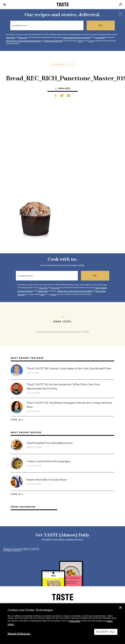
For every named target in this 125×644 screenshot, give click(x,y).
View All (17, 420)
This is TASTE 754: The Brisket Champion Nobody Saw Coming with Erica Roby (69, 405)
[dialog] (63, 624)
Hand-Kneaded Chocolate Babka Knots (50, 443)
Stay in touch (12, 549)
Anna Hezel (64, 88)
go (101, 25)
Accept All (106, 632)
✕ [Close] (120, 608)
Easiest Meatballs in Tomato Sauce (47, 479)
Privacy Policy (75, 621)
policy (80, 41)
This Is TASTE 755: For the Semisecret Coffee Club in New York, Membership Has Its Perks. (63, 386)
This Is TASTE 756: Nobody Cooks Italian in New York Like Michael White (69, 368)
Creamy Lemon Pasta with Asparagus (48, 461)
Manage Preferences (19, 633)
